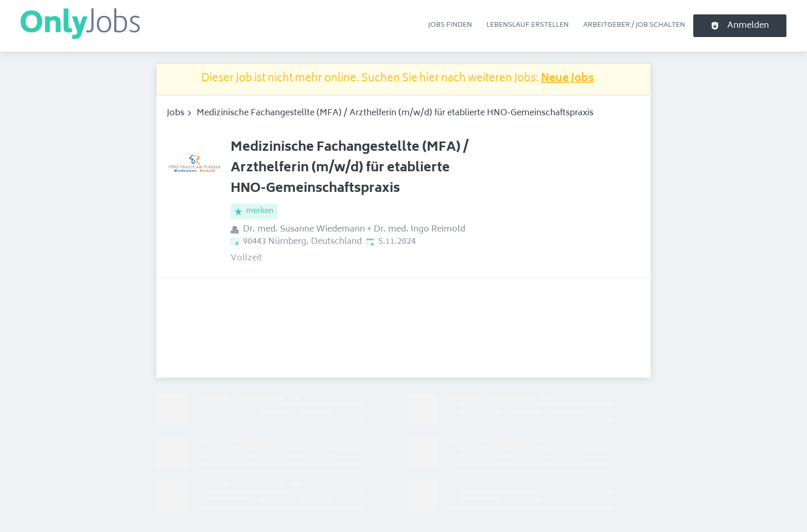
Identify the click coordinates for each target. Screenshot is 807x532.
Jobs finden (450, 25)
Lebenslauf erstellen (528, 25)
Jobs (176, 113)
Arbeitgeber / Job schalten (634, 25)
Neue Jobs (567, 79)
